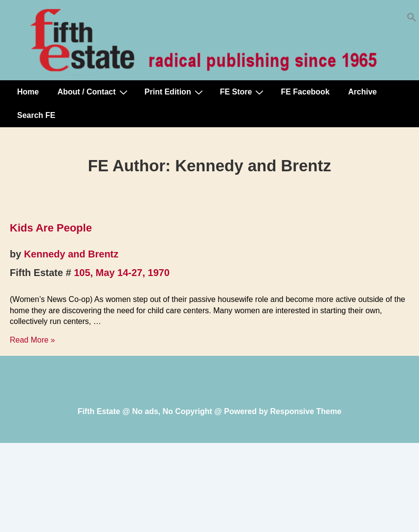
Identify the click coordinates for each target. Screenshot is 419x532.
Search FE (36, 115)
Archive (363, 92)
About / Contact (93, 92)
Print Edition (175, 92)
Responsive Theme (306, 411)
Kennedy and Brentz (71, 254)
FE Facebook (305, 92)
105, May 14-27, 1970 (122, 273)
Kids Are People (51, 228)
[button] (412, 19)
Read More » (33, 340)
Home (28, 92)
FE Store (243, 92)
